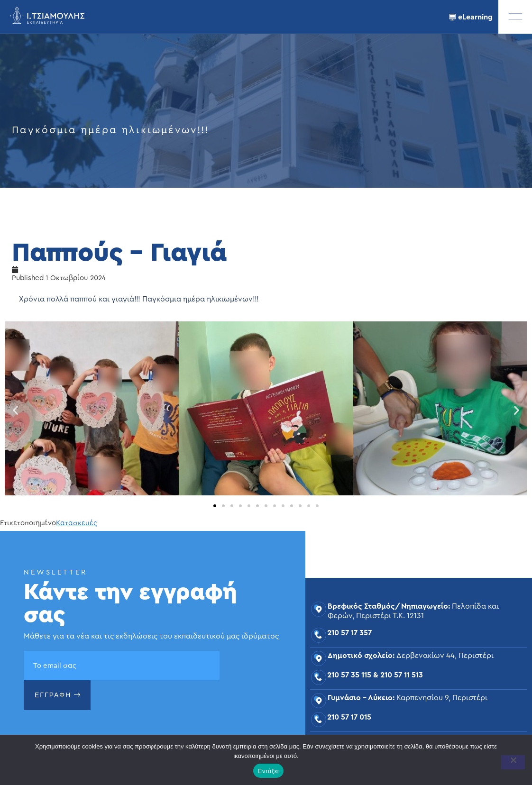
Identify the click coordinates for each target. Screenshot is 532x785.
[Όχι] (513, 762)
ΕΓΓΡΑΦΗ (58, 695)
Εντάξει (268, 771)
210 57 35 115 (349, 675)
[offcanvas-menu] (515, 17)
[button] (15, 410)
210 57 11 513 (402, 675)
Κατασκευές (77, 523)
